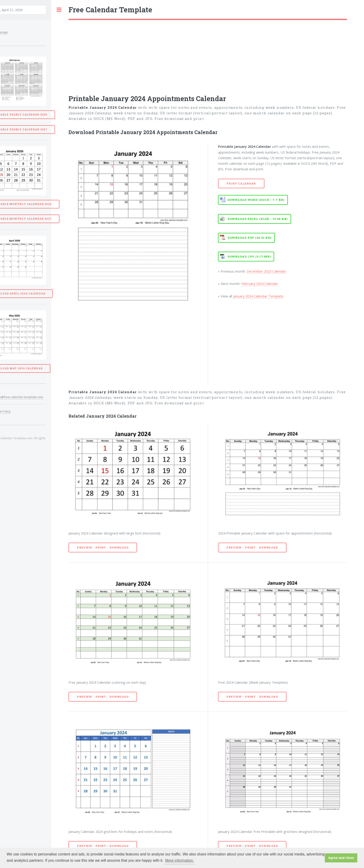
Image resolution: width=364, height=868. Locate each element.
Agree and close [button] (341, 858)
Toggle (59, 10)
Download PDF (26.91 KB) (249, 238)
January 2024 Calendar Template (258, 296)
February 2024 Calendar (260, 284)
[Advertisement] (208, 55)
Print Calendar (241, 183)
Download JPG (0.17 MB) (249, 256)
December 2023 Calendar (266, 271)
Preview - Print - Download (103, 547)
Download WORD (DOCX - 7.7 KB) (256, 200)
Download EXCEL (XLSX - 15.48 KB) (258, 219)
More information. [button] (180, 860)
